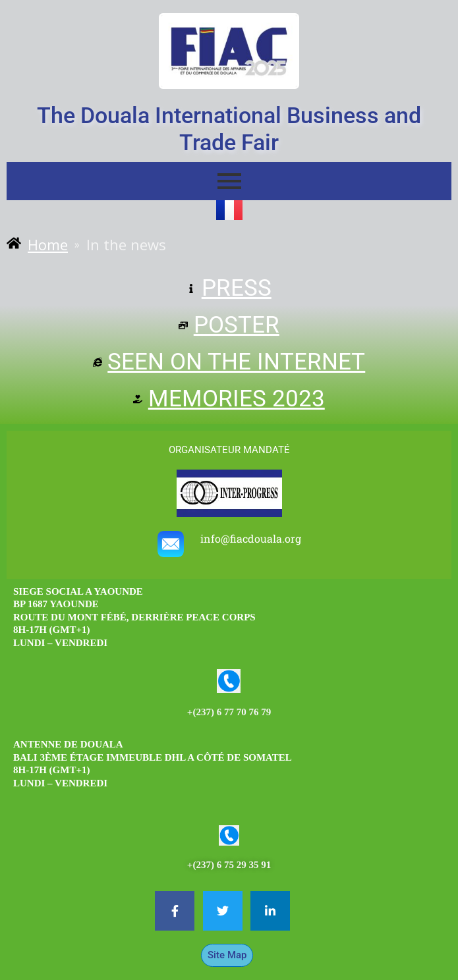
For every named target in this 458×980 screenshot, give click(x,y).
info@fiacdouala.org (251, 538)
